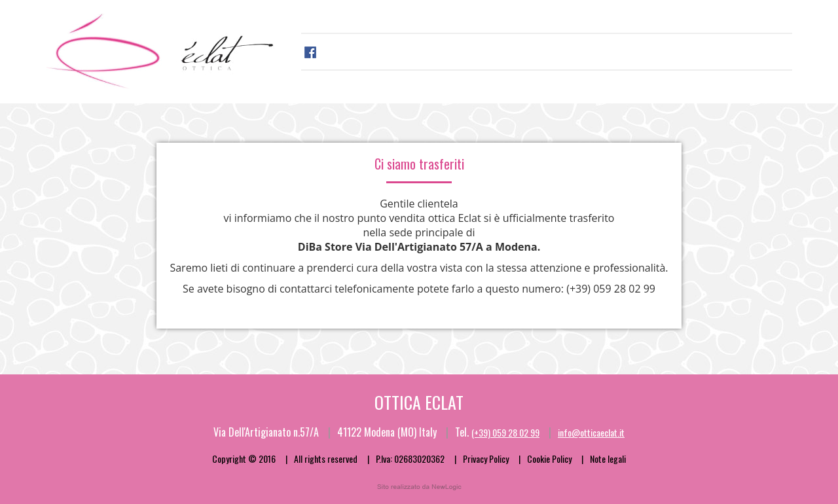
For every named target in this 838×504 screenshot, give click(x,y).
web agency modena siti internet (419, 487)
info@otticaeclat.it (591, 432)
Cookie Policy (549, 459)
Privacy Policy (486, 459)
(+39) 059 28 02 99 (611, 289)
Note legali (608, 459)
